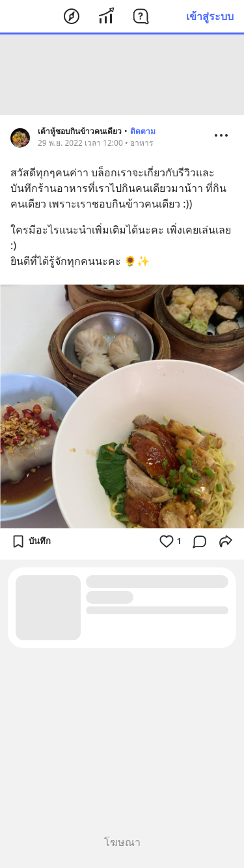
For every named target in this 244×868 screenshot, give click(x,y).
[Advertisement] (122, 75)
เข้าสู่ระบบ (210, 16)
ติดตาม (143, 131)
